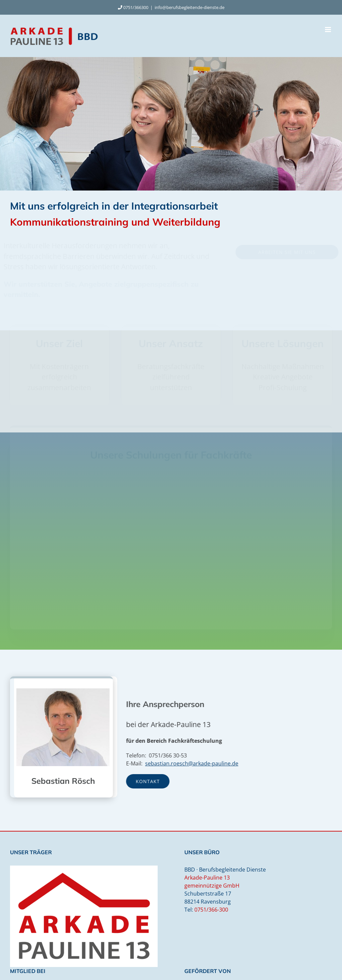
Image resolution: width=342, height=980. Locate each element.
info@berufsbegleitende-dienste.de (190, 7)
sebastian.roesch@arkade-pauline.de (194, 763)
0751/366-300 (211, 910)
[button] (98, 493)
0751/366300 (136, 7)
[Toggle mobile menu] (328, 30)
